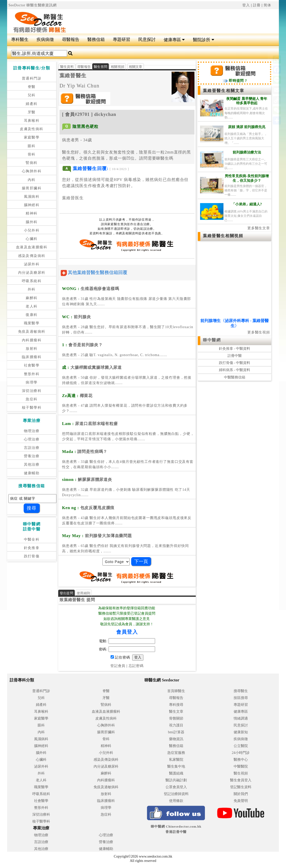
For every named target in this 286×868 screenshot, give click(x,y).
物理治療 (32, 431)
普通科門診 (32, 78)
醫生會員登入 (241, 780)
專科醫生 (20, 40)
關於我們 (241, 794)
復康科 (32, 315)
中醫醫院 (241, 766)
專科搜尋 (176, 705)
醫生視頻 (241, 773)
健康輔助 (32, 473)
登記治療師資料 (176, 794)
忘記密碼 (136, 666)
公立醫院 (241, 746)
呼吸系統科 (32, 281)
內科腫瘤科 (32, 340)
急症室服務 (176, 753)
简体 (267, 5)
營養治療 (32, 456)
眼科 (32, 146)
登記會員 (118, 666)
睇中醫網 (212, 340)
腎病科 (32, 163)
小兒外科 (32, 230)
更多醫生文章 (259, 228)
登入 (246, 5)
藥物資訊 (176, 739)
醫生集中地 (176, 766)
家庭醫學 (32, 137)
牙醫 (32, 112)
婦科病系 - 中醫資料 (235, 370)
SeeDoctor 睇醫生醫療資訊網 (33, 5)
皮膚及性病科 (32, 129)
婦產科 (32, 104)
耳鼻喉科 (32, 121)
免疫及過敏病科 (32, 332)
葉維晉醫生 (73, 75)
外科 (32, 289)
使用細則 (84, 593)
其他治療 (32, 465)
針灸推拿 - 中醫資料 (235, 349)
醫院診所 (204, 40)
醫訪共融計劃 (176, 780)
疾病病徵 (45, 40)
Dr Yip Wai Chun (79, 86)
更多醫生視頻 (259, 332)
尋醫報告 (71, 40)
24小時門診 (241, 753)
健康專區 (174, 40)
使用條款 (176, 801)
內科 (32, 180)
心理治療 (32, 439)
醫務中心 (241, 760)
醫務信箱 (96, 40)
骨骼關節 (176, 718)
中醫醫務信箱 (235, 377)
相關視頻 (118, 67)
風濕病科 (32, 197)
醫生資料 (67, 67)
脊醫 (32, 87)
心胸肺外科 (32, 171)
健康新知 (241, 732)
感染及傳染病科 (32, 256)
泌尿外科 (32, 264)
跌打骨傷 (32, 556)
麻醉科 (32, 298)
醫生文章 (176, 712)
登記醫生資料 (241, 787)
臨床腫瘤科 (32, 357)
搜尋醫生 (241, 691)
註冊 (257, 5)
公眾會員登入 (176, 787)
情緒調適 (241, 718)
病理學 (32, 382)
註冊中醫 (235, 356)
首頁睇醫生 (176, 691)
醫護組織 (176, 773)
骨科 (32, 154)
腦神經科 (32, 205)
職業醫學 (32, 323)
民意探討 (147, 40)
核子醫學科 (32, 408)
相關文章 (136, 67)
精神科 (32, 213)
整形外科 (32, 374)
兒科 (32, 95)
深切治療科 (32, 391)
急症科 (32, 399)
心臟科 (32, 239)
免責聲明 (241, 801)
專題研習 (122, 40)
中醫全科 (32, 539)
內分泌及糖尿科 (32, 273)
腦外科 (32, 222)
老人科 (32, 306)
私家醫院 (176, 760)
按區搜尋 (241, 698)
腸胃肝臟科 (32, 188)
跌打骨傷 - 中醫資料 (235, 363)
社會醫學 (32, 365)
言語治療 (32, 448)
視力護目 (176, 725)
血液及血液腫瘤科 (32, 247)
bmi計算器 (176, 732)
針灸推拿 (32, 548)
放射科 (32, 349)
